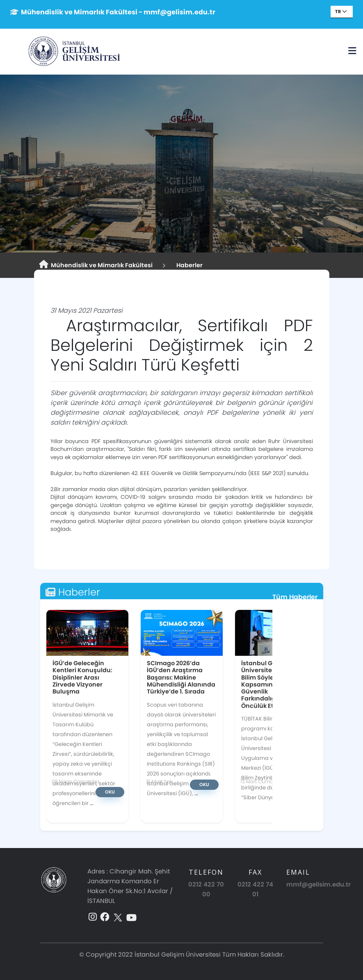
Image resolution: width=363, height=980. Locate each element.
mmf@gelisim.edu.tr (318, 884)
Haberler (188, 265)
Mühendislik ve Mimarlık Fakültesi (96, 265)
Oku (110, 792)
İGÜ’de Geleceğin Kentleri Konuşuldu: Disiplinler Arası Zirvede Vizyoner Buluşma (82, 677)
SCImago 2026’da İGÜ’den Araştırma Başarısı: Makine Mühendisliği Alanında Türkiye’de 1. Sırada (181, 677)
